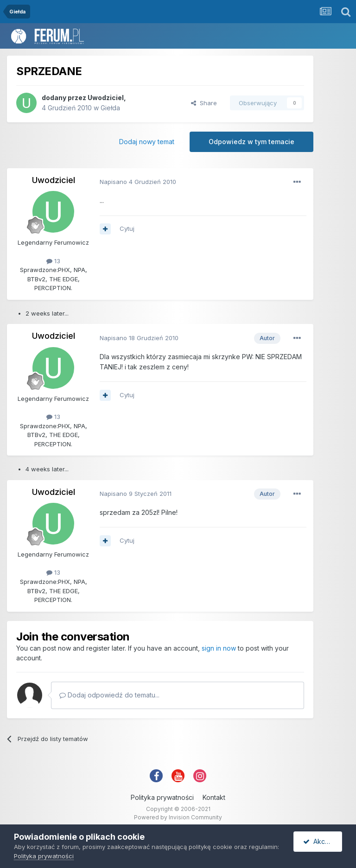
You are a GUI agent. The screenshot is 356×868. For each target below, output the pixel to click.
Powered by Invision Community (178, 817)
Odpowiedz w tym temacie (251, 142)
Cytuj (127, 228)
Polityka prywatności (162, 797)
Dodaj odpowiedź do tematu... (109, 695)
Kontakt (214, 797)
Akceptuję (323, 841)
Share (204, 103)
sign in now (219, 648)
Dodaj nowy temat (147, 142)
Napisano (138, 182)
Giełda (110, 108)
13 (53, 261)
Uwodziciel (106, 98)
